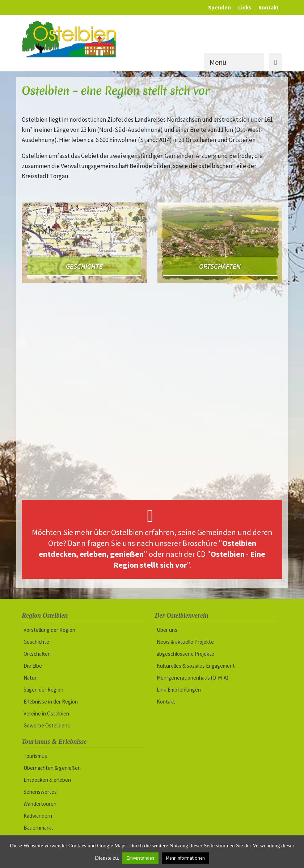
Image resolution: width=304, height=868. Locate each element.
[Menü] (243, 62)
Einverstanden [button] (140, 858)
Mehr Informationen (185, 858)
